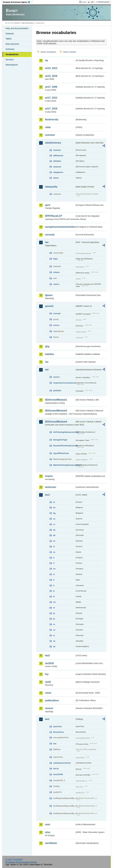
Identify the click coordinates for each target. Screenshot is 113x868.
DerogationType (60, 440)
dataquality (51, 187)
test (47, 719)
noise (48, 693)
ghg (47, 346)
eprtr (48, 205)
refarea (56, 272)
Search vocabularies (48, 52)
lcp (47, 674)
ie (54, 574)
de (54, 530)
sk (54, 641)
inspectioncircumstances (64, 383)
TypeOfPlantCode (61, 453)
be (54, 508)
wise (48, 832)
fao (47, 242)
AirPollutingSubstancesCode (64, 432)
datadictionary (53, 143)
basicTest (57, 726)
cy (54, 519)
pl (54, 613)
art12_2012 (51, 68)
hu (54, 569)
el (54, 546)
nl (54, 608)
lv (54, 596)
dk (54, 535)
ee (54, 541)
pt (54, 619)
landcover (51, 487)
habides (49, 354)
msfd (48, 682)
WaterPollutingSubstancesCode (64, 465)
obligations (58, 172)
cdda (48, 127)
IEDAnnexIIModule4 (56, 422)
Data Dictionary (27, 23)
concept (57, 313)
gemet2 (49, 306)
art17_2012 (51, 98)
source (56, 325)
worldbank (51, 843)
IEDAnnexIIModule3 (56, 411)
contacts (57, 150)
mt (54, 602)
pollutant (57, 390)
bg (54, 513)
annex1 (56, 377)
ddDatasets (58, 155)
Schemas (10, 49)
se (54, 630)
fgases (49, 295)
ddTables (57, 161)
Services (9, 60)
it (54, 580)
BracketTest (58, 732)
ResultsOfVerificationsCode (64, 446)
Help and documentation (17, 28)
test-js (56, 769)
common (50, 135)
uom (48, 824)
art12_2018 (51, 76)
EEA (18, 2)
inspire (49, 476)
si (54, 635)
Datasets (10, 34)
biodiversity (52, 119)
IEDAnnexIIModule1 (56, 400)
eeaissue (57, 167)
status (56, 178)
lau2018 (49, 663)
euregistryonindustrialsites (60, 227)
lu (54, 591)
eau (55, 744)
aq (46, 60)
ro (54, 624)
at (54, 502)
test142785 (58, 774)
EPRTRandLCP (53, 216)
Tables (9, 39)
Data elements (12, 44)
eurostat (50, 235)
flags (55, 259)
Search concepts (70, 52)
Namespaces (12, 65)
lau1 (47, 495)
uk (54, 646)
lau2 (47, 655)
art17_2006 (51, 87)
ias (47, 362)
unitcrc (56, 284)
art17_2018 (51, 109)
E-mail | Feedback (14, 859)
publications (52, 700)
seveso (49, 708)
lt (54, 585)
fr (54, 563)
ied (47, 370)
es (54, 552)
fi (54, 558)
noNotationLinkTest (62, 763)
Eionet (17, 23)
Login (84, 2)
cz (54, 524)
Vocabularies (12, 54)
